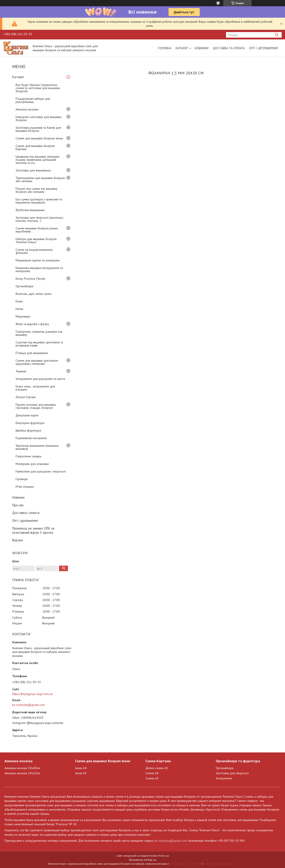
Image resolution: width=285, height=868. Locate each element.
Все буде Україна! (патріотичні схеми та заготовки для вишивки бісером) (38, 88)
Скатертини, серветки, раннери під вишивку (39, 333)
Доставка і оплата (26, 513)
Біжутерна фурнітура (30, 423)
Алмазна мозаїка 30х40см (22, 768)
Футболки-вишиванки (30, 210)
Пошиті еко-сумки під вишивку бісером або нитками (37, 190)
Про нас (18, 505)
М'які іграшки (25, 487)
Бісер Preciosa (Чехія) (30, 279)
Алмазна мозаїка (27, 109)
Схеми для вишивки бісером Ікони (39, 138)
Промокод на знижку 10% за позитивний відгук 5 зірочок (33, 530)
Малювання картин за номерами (38, 260)
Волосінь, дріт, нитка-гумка (34, 294)
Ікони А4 (81, 768)
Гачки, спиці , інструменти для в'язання (35, 388)
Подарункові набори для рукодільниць (33, 100)
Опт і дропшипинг (264, 48)
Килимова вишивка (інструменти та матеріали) (39, 269)
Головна (165, 48)
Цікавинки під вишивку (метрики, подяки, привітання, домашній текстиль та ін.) (38, 160)
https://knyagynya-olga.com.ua (32, 694)
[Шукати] (277, 35)
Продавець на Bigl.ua (142, 860)
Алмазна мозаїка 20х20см (22, 773)
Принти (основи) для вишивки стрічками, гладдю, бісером (36, 406)
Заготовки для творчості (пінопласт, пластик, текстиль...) (40, 219)
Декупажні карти (27, 415)
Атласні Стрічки (26, 397)
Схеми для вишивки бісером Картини (35, 147)
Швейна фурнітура (28, 430)
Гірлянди (22, 479)
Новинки (202, 48)
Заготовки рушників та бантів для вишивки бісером (38, 129)
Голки (19, 301)
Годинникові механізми (31, 438)
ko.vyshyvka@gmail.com (28, 705)
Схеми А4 (152, 773)
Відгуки (18, 540)
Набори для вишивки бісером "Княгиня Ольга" (36, 240)
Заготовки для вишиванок (33, 170)
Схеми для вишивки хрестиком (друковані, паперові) (37, 362)
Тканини (21, 371)
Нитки (19, 309)
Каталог (182, 48)
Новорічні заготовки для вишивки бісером (39, 118)
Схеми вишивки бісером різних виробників (37, 230)
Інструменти (224, 778)
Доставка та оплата (229, 48)
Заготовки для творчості (232, 773)
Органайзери (24, 286)
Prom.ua (164, 856)
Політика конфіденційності (220, 864)
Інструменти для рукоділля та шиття (40, 379)
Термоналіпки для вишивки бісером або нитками (40, 179)
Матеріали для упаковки (32, 464)
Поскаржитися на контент (185, 864)
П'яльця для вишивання (32, 353)
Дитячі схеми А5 (157, 768)
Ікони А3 (81, 773)
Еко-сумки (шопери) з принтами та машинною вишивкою (39, 201)
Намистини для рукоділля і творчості (41, 471)
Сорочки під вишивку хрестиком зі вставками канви (39, 344)
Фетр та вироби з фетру (32, 324)
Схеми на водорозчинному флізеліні (34, 251)
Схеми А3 (152, 778)
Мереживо (23, 316)
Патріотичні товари (28, 456)
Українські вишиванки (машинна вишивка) (37, 447)
